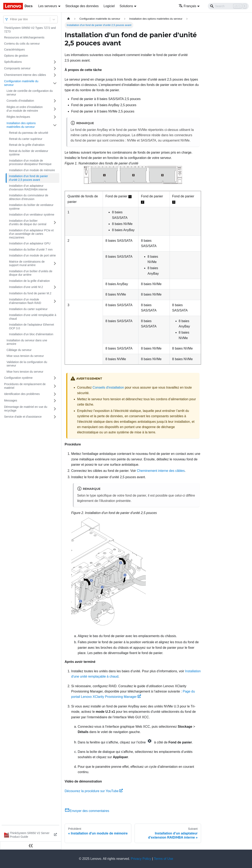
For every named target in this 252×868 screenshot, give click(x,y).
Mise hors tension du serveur (25, 372)
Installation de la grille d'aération (29, 281)
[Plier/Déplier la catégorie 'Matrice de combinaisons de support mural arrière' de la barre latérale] (55, 264)
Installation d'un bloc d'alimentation (31, 334)
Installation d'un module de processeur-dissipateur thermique (30, 162)
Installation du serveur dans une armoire (27, 342)
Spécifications (13, 62)
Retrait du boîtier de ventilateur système (29, 153)
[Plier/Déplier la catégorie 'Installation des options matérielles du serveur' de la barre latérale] (55, 125)
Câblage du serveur (19, 350)
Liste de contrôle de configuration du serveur (30, 93)
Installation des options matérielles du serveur (21, 125)
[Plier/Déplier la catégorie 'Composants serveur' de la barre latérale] (55, 69)
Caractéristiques (14, 49)
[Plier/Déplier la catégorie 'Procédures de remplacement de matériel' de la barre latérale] (55, 386)
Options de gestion (16, 56)
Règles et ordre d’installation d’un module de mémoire (25, 109)
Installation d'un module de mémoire (32, 170)
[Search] (228, 6)
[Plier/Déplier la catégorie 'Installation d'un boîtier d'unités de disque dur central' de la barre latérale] (55, 223)
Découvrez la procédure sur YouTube (94, 791)
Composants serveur (17, 68)
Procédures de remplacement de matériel (25, 386)
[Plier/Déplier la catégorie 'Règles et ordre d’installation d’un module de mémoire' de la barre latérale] (55, 109)
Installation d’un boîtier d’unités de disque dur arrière (31, 273)
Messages (11, 400)
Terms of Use (163, 859)
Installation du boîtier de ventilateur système (31, 207)
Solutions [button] (126, 6)
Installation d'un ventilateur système (32, 215)
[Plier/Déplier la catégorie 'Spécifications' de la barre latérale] (55, 62)
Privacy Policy (141, 859)
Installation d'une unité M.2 (26, 287)
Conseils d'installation (20, 101)
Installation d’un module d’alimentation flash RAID (25, 301)
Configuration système (18, 378)
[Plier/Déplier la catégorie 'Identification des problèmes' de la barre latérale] (55, 394)
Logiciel (109, 6)
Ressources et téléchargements (24, 37)
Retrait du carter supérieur (26, 139)
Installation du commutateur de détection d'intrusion (29, 197)
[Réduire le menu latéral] (31, 846)
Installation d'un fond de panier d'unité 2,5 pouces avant (28, 178)
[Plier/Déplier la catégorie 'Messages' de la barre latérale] (55, 401)
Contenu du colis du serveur (22, 44)
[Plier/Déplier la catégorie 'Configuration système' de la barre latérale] (55, 378)
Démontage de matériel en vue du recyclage (26, 409)
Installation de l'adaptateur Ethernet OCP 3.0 (32, 326)
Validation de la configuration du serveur (27, 364)
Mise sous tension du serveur (25, 356)
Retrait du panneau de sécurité (29, 133)
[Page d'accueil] (69, 19)
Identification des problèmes (22, 394)
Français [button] (187, 6)
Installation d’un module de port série (32, 255)
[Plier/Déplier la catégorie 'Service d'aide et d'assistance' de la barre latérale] (55, 417)
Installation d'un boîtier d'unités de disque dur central (28, 223)
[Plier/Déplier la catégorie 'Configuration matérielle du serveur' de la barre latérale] (55, 83)
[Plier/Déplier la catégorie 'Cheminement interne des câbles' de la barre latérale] (55, 75)
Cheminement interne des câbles (25, 75)
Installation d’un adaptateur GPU (30, 243)
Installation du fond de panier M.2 (30, 293)
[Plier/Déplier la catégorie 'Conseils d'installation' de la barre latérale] (55, 101)
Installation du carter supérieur (28, 309)
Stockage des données (82, 6)
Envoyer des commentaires (87, 811)
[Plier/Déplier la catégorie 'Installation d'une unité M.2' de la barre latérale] (55, 287)
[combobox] (10, 19)
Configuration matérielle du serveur (21, 83)
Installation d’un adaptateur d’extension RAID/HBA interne (28, 188)
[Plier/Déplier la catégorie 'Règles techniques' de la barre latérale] (55, 117)
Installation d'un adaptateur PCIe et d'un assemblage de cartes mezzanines (31, 234)
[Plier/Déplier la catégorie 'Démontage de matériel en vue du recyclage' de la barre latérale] (55, 409)
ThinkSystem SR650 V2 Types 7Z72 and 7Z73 (30, 30)
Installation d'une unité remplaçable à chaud (33, 317)
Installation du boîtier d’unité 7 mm (31, 250)
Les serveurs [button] (48, 6)
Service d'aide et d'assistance (23, 417)
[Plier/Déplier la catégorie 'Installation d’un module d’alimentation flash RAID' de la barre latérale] (55, 301)
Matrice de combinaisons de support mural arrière (27, 263)
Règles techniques (18, 117)
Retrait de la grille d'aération (27, 145)
